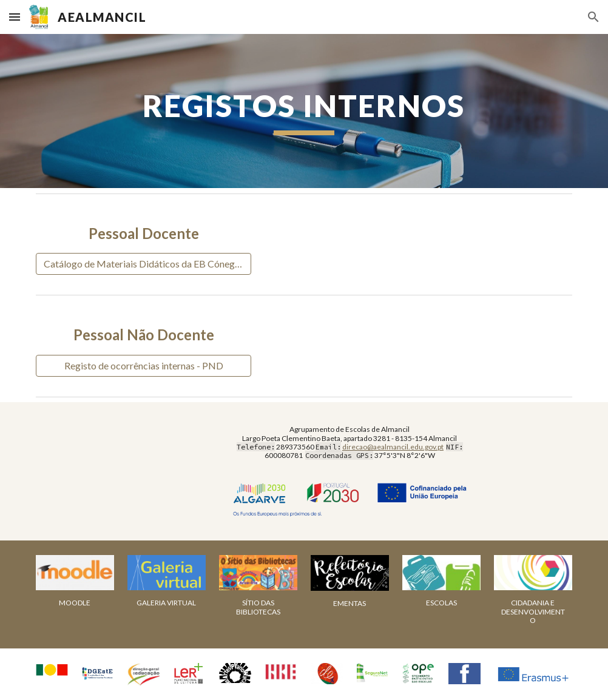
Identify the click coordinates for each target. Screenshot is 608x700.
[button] (15, 17)
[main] (304, 111)
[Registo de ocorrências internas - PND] (144, 366)
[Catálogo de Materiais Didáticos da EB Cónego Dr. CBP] (144, 264)
